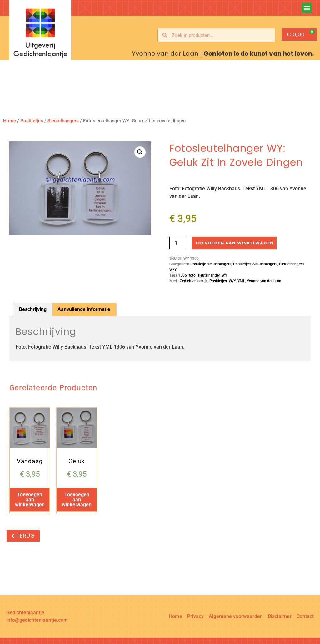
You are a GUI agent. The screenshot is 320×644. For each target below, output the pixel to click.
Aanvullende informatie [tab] (84, 309)
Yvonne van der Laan (264, 281)
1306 (182, 275)
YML (241, 281)
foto (192, 275)
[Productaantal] (178, 243)
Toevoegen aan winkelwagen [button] (30, 500)
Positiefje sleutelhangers (211, 264)
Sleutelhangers (63, 121)
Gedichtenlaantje (194, 281)
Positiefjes (32, 121)
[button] (307, 8)
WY (224, 275)
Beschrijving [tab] (33, 309)
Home (10, 121)
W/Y (232, 281)
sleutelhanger (209, 275)
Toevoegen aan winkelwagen (234, 243)
